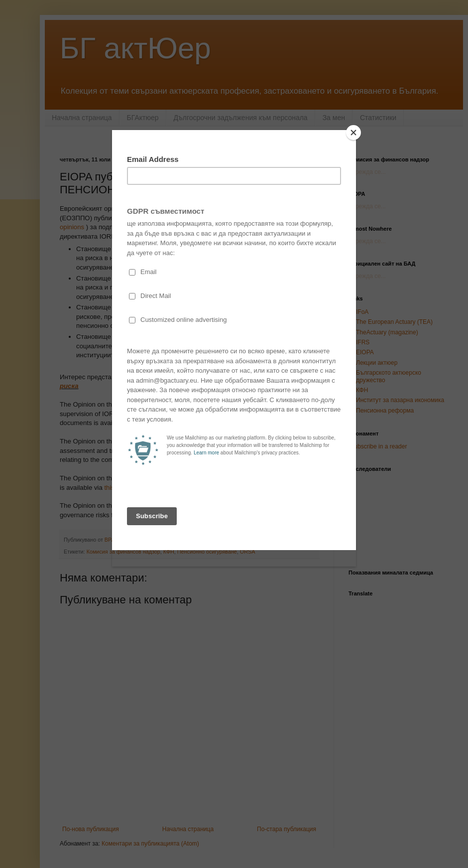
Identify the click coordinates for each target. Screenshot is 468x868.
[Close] (353, 133)
